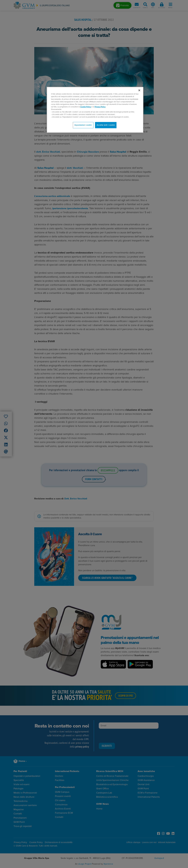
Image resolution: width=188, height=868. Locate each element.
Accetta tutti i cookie (106, 125)
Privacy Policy (100, 107)
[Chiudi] (139, 90)
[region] (95, 110)
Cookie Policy (86, 107)
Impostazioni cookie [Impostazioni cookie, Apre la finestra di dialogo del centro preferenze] (83, 125)
